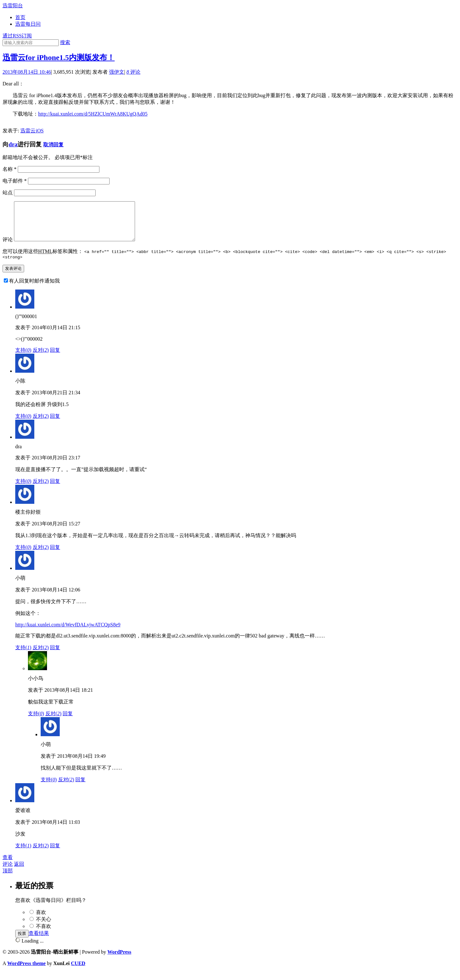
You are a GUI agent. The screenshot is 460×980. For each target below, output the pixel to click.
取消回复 (53, 145)
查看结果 (39, 942)
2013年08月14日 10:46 (27, 72)
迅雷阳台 (13, 6)
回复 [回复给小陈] (55, 425)
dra (13, 144)
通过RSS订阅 (17, 36)
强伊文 (117, 72)
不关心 (44, 928)
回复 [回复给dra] (55, 490)
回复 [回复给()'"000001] (55, 359)
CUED (78, 972)
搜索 (65, 42)
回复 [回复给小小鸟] (68, 722)
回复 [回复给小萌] (55, 656)
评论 (133, 72)
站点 (8, 193)
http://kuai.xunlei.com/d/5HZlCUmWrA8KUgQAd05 (93, 114)
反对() (41, 359)
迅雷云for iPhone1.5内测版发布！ (59, 57)
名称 (10, 169)
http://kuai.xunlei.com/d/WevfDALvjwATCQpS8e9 (68, 633)
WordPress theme (27, 972)
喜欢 (41, 921)
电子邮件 (15, 181)
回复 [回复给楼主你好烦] (55, 556)
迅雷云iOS (32, 131)
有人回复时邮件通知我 (34, 289)
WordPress (119, 960)
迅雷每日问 (28, 24)
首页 (20, 17)
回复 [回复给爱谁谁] (55, 854)
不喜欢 (44, 935)
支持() (23, 359)
